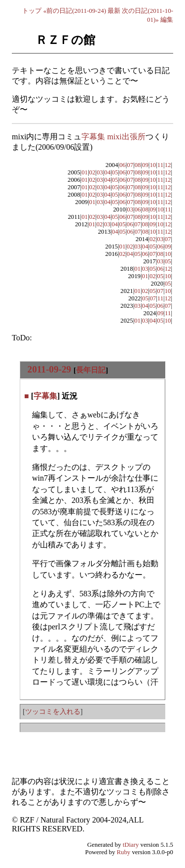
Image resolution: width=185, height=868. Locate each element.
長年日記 (91, 370)
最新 (114, 11)
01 (85, 172)
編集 (167, 20)
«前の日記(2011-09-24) (75, 11)
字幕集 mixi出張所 (113, 137)
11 (160, 165)
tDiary (131, 845)
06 (123, 165)
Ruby (124, 852)
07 (130, 165)
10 (153, 165)
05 (115, 172)
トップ (32, 11)
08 (138, 165)
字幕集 (45, 396)
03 (100, 172)
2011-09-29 (49, 369)
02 (92, 172)
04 (107, 172)
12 (168, 165)
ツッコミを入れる (53, 711)
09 (145, 165)
